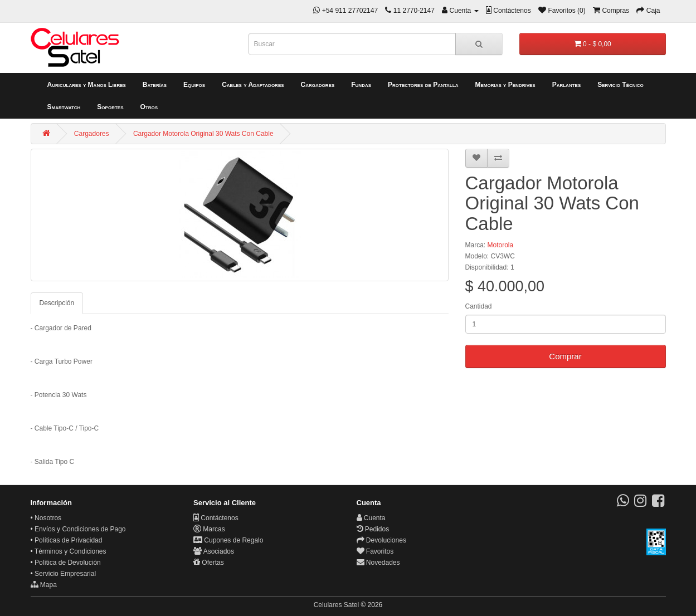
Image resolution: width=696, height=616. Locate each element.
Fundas (361, 85)
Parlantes (567, 85)
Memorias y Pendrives (505, 85)
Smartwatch (64, 107)
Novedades (378, 563)
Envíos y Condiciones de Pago (80, 529)
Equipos (194, 85)
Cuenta (371, 518)
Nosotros (48, 518)
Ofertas (209, 563)
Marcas (209, 529)
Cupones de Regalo (228, 540)
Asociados (214, 551)
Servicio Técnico (620, 85)
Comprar (565, 356)
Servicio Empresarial (65, 574)
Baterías (155, 85)
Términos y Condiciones (70, 551)
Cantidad (479, 306)
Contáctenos (216, 518)
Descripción (57, 303)
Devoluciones (381, 540)
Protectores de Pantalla (423, 85)
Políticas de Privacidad (68, 540)
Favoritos (375, 551)
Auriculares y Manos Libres (87, 85)
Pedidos (373, 529)
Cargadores (318, 85)
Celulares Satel (336, 605)
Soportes (110, 107)
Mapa (44, 585)
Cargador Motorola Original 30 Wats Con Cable (203, 134)
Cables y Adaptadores (253, 85)
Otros (149, 107)
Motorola (501, 245)
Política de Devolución (68, 563)
